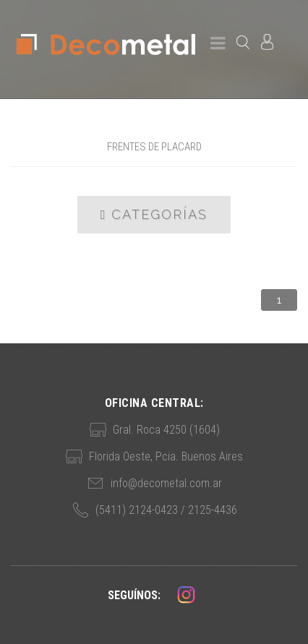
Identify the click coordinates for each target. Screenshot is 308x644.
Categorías (154, 215)
